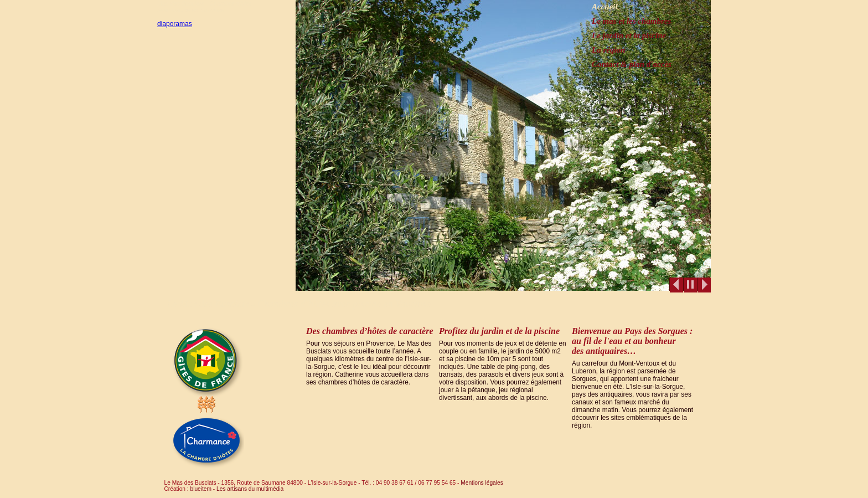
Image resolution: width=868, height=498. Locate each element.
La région (608, 50)
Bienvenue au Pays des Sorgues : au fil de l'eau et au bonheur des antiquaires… (632, 341)
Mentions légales (481, 483)
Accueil (605, 7)
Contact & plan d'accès (632, 64)
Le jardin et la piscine (629, 35)
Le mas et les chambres (631, 21)
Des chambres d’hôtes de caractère (370, 331)
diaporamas (175, 24)
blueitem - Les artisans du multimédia (237, 489)
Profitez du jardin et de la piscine (499, 331)
